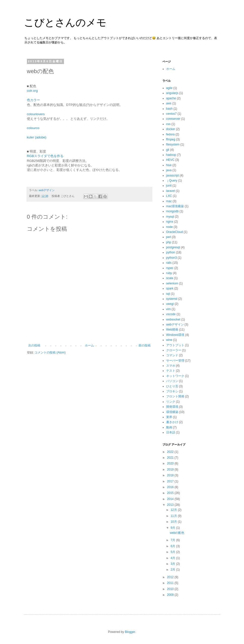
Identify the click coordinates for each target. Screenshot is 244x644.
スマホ (171, 366)
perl (169, 237)
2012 (171, 577)
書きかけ (172, 422)
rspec (170, 268)
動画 (169, 427)
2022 (171, 452)
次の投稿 (34, 345)
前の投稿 (145, 345)
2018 (171, 475)
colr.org (32, 91)
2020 (171, 463)
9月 (173, 528)
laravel (171, 191)
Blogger (130, 632)
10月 (174, 522)
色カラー (33, 100)
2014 (171, 499)
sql (168, 294)
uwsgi (170, 304)
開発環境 (172, 407)
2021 (171, 458)
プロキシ (172, 391)
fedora (170, 134)
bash (169, 109)
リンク (171, 402)
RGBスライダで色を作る (45, 156)
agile (169, 88)
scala (170, 278)
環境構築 (172, 412)
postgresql (173, 247)
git (168, 150)
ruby (169, 273)
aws (169, 103)
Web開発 (172, 330)
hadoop (171, 155)
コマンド (172, 355)
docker (171, 129)
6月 (173, 546)
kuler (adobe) (37, 137)
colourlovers (36, 114)
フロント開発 (175, 396)
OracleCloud (175, 232)
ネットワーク (175, 376)
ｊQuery (172, 181)
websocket (173, 319)
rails (169, 263)
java (169, 170)
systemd (172, 299)
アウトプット (175, 345)
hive (169, 165)
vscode (171, 314)
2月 (173, 570)
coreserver (173, 119)
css (168, 124)
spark (170, 288)
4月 (173, 558)
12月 (174, 510)
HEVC (170, 160)
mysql (170, 217)
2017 (171, 481)
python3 (172, 258)
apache (171, 98)
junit (169, 186)
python (171, 252)
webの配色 (177, 533)
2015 (171, 493)
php (169, 242)
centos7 (171, 114)
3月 (173, 564)
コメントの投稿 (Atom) (50, 353)
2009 (171, 595)
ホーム (89, 345)
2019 (171, 470)
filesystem (173, 144)
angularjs (172, 93)
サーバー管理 (175, 361)
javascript (173, 175)
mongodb (172, 211)
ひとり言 (172, 386)
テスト (171, 371)
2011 (171, 583)
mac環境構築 (175, 206)
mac (169, 201)
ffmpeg (171, 139)
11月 (174, 516)
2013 (171, 505)
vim (169, 309)
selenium (172, 283)
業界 (169, 417)
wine (169, 340)
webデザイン (47, 190)
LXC (169, 196)
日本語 (171, 432)
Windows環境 (175, 335)
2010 (171, 589)
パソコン (172, 381)
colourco (33, 128)
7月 (173, 540)
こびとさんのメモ (65, 22)
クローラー (174, 350)
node (170, 227)
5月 (173, 552)
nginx (170, 222)
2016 (171, 487)
